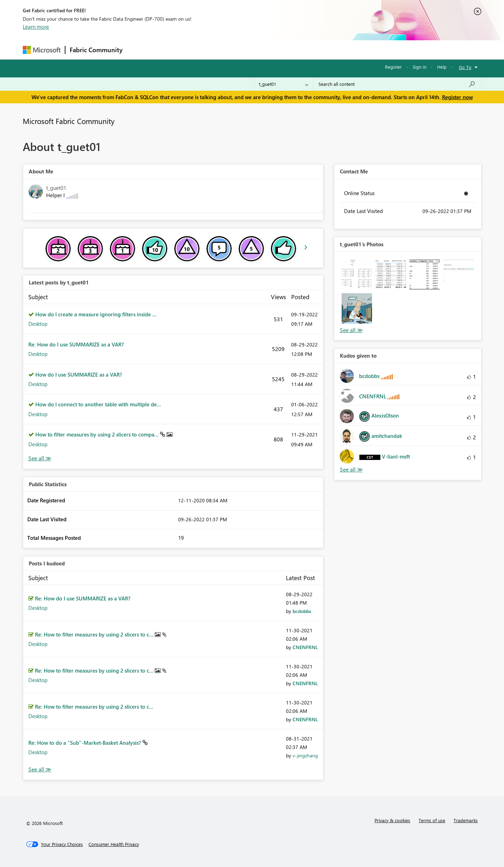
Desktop (38, 324)
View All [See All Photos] (351, 330)
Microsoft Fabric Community (69, 121)
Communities (229, 50)
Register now (457, 97)
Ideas (198, 50)
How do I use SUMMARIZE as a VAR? (79, 374)
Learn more (36, 27)
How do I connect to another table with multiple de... (98, 404)
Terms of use (432, 820)
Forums (138, 50)
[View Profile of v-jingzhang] (305, 755)
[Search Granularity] (284, 84)
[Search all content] (397, 84)
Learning (287, 50)
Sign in (419, 67)
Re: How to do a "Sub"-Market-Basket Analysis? (85, 743)
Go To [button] (465, 67)
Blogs (260, 50)
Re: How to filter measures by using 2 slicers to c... (95, 634)
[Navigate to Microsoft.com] (42, 50)
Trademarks (466, 820)
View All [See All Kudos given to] (351, 470)
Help (442, 67)
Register (393, 67)
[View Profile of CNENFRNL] (305, 647)
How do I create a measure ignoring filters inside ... (96, 314)
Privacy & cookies (392, 820)
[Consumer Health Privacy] (114, 844)
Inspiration (169, 50)
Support (317, 50)
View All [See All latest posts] (40, 458)
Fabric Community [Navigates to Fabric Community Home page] (96, 50)
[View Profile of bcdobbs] (302, 611)
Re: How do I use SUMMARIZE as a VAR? (76, 344)
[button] (357, 274)
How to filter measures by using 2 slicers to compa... (98, 434)
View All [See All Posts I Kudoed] (40, 769)
